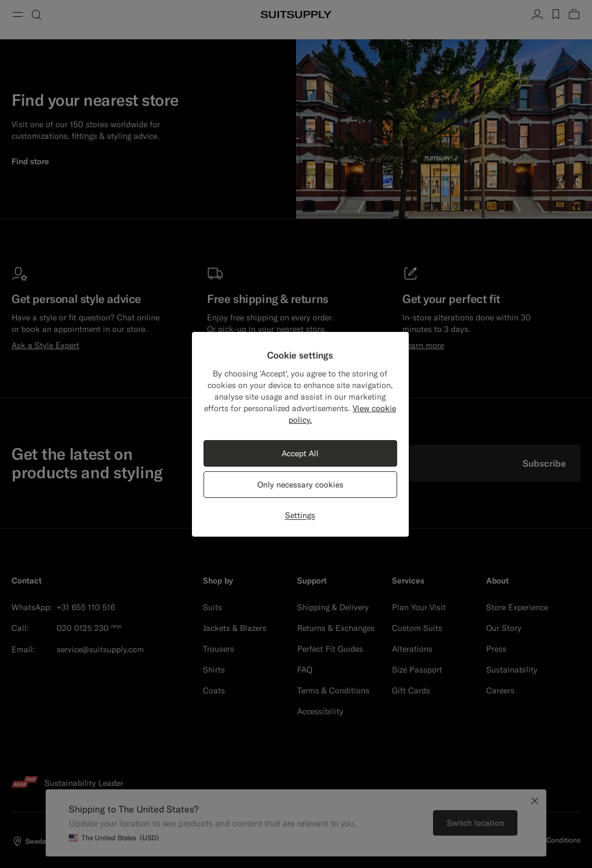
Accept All (300, 453)
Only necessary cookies (300, 485)
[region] (300, 434)
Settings (300, 515)
